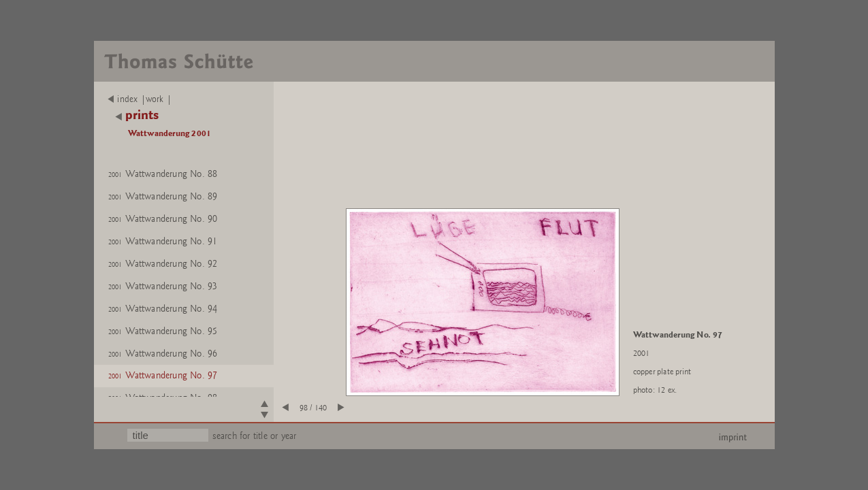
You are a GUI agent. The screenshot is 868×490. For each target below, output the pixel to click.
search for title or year (255, 436)
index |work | (140, 99)
